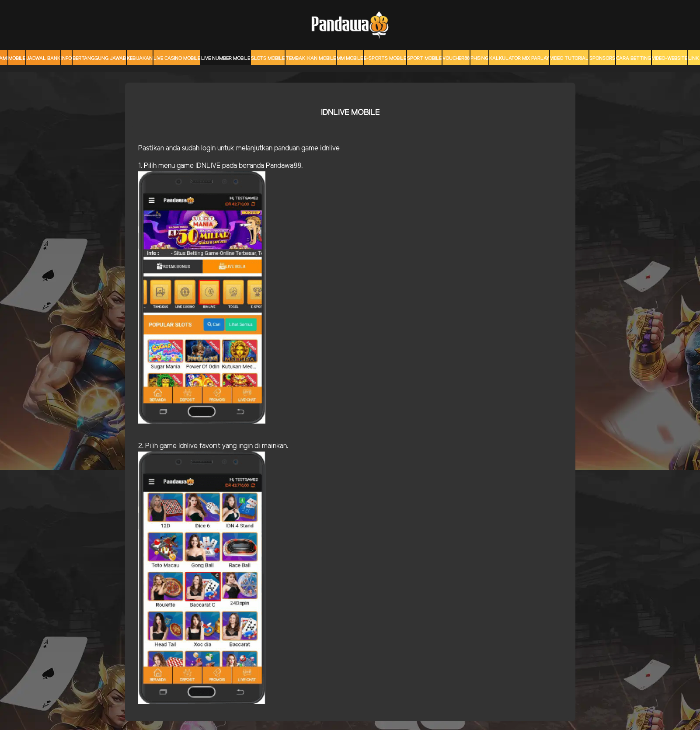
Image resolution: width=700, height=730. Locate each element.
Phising (479, 59)
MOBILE (17, 59)
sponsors (602, 59)
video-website (670, 59)
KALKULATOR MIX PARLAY (519, 59)
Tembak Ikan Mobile (311, 59)
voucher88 (456, 59)
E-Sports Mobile (385, 59)
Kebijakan (140, 59)
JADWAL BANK (43, 59)
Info (66, 59)
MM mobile (350, 59)
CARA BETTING (634, 59)
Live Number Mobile (226, 59)
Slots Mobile (268, 59)
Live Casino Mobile (177, 59)
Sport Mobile (424, 59)
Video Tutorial (569, 59)
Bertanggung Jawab (99, 59)
